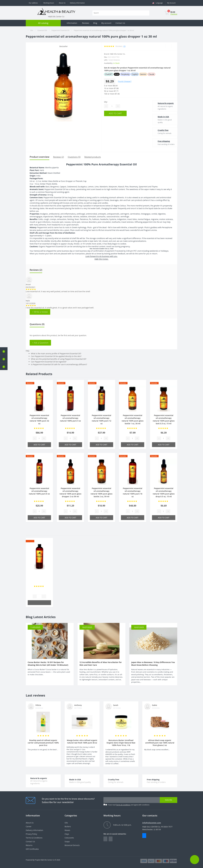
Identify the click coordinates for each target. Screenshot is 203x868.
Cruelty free (160, 130)
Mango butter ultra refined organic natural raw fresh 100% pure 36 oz (82, 742)
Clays (67, 834)
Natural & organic (163, 103)
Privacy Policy (31, 834)
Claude (151, 74)
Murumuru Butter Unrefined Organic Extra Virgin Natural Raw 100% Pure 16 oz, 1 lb (121, 743)
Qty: (106, 102)
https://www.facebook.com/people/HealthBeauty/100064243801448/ (105, 839)
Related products (93, 157)
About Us (62, 3)
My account (106, 23)
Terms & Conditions (123, 805)
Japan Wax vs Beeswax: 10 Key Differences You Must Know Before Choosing (153, 664)
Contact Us (120, 23)
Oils (32, 30)
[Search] (148, 13)
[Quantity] (112, 106)
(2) (124, 46)
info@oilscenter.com (152, 823)
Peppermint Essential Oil (60, 30)
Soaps (67, 841)
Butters (68, 826)
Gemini (143, 74)
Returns (29, 845)
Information (72, 23)
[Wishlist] (168, 46)
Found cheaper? (125, 81)
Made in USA (161, 117)
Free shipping (161, 141)
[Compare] (174, 46)
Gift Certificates (32, 849)
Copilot (135, 74)
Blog (95, 23)
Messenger (144, 836)
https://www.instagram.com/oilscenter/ (111, 839)
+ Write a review (40, 312)
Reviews (86, 23)
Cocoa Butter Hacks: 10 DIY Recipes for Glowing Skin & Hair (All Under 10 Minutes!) (48, 664)
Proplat (37, 860)
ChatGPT (109, 74)
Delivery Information (77, 3)
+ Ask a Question (40, 343)
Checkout (174, 14)
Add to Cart (120, 113)
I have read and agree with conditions (128, 805)
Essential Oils (42, 30)
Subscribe (168, 800)
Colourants (69, 838)
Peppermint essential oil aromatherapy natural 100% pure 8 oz (39, 491)
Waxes (67, 830)
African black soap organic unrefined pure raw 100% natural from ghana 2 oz (160, 743)
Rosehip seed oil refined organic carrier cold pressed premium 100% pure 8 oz (43, 743)
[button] (4, 366)
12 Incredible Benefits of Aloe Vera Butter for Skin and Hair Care (101, 664)
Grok (117, 74)
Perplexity (125, 74)
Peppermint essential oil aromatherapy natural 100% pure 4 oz (70, 418)
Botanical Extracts (72, 845)
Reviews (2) (59, 157)
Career (29, 826)
